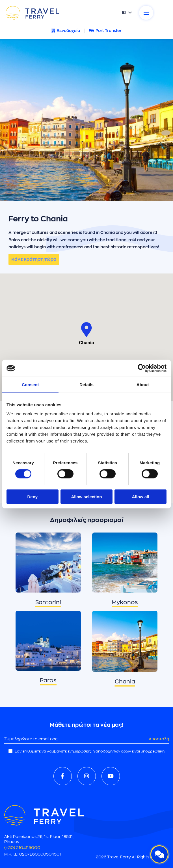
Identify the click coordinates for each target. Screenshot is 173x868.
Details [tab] (86, 385)
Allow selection (86, 496)
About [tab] (143, 385)
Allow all (141, 496)
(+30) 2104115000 (22, 848)
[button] (86, 330)
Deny (32, 496)
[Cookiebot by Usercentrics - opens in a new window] (142, 368)
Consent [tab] (30, 385)
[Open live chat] (159, 854)
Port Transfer (105, 31)
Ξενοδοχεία (66, 31)
